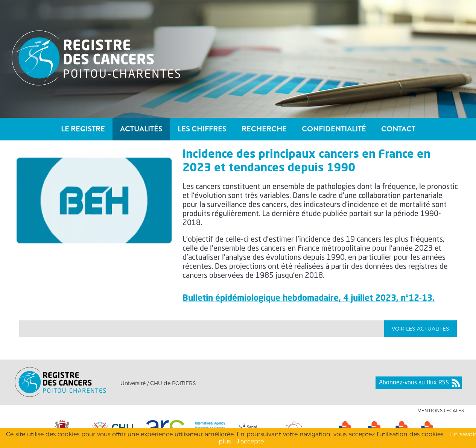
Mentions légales (441, 411)
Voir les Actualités (420, 329)
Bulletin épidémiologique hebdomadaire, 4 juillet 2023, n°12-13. (309, 299)
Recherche (264, 129)
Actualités (141, 129)
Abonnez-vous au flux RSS (414, 383)
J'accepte (250, 441)
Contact (398, 129)
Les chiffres (202, 129)
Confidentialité (334, 129)
